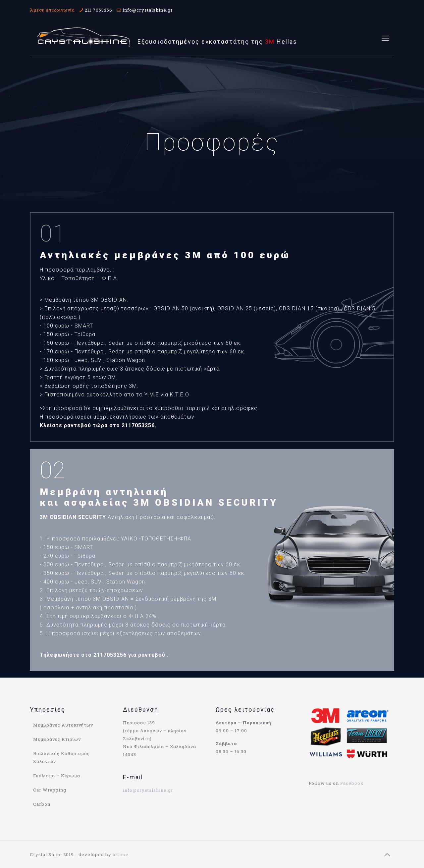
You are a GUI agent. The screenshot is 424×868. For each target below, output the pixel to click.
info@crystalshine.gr (148, 10)
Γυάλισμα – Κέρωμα (57, 776)
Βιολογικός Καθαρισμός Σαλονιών (61, 757)
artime (121, 854)
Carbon (42, 804)
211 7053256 (99, 10)
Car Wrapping (50, 790)
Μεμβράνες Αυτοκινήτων (63, 725)
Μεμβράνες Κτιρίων (57, 739)
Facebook (352, 783)
